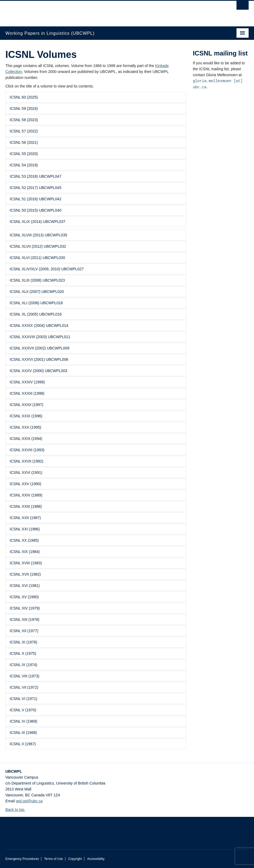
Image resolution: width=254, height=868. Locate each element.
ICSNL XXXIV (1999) (27, 382)
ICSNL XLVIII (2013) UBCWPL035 (38, 235)
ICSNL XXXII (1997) (27, 405)
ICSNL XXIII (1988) (26, 506)
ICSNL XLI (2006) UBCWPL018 (36, 303)
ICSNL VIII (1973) (25, 676)
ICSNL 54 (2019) (24, 165)
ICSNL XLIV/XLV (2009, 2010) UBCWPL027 (47, 269)
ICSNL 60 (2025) (24, 97)
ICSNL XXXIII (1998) (27, 393)
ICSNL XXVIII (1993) (27, 450)
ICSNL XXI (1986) (25, 529)
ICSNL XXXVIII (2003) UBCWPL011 (40, 337)
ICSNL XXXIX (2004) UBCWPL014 (39, 325)
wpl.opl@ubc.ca (29, 801)
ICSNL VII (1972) (24, 687)
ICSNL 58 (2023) (24, 120)
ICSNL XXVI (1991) (26, 472)
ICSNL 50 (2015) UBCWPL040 (36, 210)
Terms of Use (54, 859)
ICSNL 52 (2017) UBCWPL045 (36, 188)
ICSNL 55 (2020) (24, 154)
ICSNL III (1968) (23, 733)
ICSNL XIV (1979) (25, 608)
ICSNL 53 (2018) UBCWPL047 (36, 176)
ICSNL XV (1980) (24, 597)
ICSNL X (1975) (23, 653)
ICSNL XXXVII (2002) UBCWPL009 (39, 348)
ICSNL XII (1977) (24, 631)
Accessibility (96, 859)
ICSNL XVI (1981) (25, 586)
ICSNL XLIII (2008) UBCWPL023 (37, 280)
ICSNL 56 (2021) (24, 142)
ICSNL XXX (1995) (25, 427)
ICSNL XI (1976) (23, 642)
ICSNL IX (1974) (23, 665)
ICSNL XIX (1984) (25, 552)
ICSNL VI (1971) (23, 699)
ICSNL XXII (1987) (25, 518)
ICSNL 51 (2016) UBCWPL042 (36, 199)
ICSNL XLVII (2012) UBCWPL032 (38, 246)
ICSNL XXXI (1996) (26, 416)
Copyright (75, 859)
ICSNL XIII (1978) (25, 619)
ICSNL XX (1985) (24, 540)
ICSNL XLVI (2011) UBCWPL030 (37, 258)
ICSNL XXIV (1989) (26, 495)
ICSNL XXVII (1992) (27, 461)
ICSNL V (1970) (23, 710)
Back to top (17, 810)
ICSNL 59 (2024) (24, 108)
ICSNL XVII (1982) (25, 574)
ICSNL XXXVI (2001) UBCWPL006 (39, 359)
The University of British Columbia (109, 11)
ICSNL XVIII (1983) (26, 563)
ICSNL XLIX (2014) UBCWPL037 (37, 222)
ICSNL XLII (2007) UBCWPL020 (37, 292)
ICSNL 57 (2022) (24, 131)
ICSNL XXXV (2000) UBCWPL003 (38, 371)
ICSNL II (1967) (23, 744)
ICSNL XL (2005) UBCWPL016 (36, 314)
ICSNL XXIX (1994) (26, 439)
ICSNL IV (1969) (23, 721)
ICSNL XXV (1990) (25, 484)
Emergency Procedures (22, 859)
